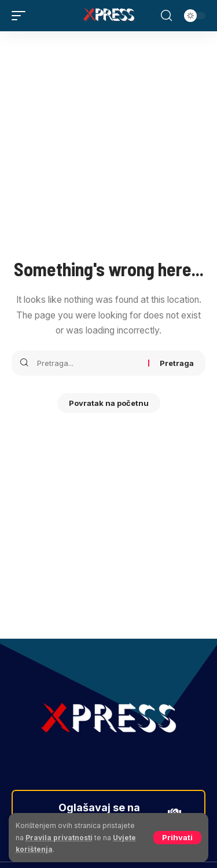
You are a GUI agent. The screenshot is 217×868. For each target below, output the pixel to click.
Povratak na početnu (109, 403)
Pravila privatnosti (59, 838)
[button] (177, 838)
